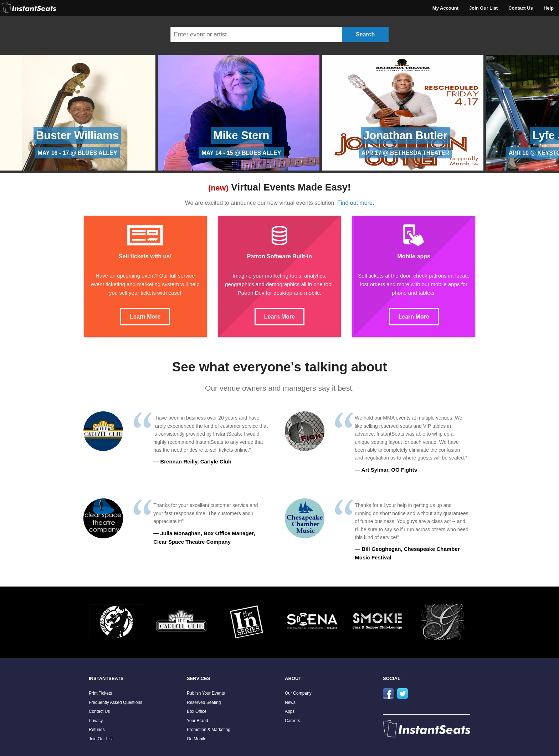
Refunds (97, 730)
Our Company (298, 693)
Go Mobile (197, 739)
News (290, 702)
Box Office (197, 711)
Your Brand (198, 721)
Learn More (145, 317)
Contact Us (521, 8)
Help (549, 8)
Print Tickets (100, 693)
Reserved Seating (204, 702)
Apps (290, 711)
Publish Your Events (206, 693)
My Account (445, 8)
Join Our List (483, 8)
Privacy (96, 721)
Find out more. (356, 203)
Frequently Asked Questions (116, 702)
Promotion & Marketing (209, 730)
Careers (293, 721)
